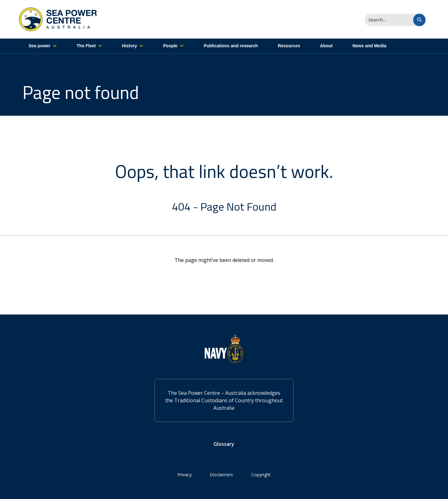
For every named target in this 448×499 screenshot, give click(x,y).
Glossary (224, 444)
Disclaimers (222, 475)
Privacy (184, 475)
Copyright (262, 475)
